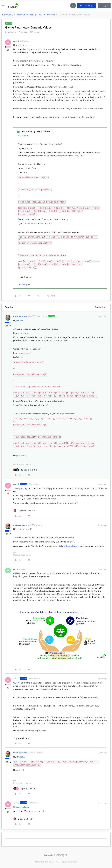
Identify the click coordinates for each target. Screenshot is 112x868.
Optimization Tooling (26, 15)
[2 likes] (25, 470)
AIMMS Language (47, 15)
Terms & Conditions (44, 862)
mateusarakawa (20, 316)
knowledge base (69, 546)
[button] (3, 6)
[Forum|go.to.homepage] (13, 6)
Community (8, 15)
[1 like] (24, 511)
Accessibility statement (66, 862)
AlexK (16, 41)
